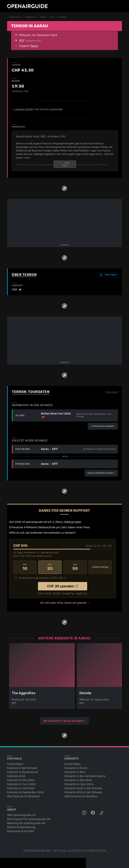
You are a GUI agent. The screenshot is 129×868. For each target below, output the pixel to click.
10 (25, 567)
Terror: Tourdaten (31, 392)
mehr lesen (65, 164)
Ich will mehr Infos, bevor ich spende (63, 602)
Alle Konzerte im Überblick (81, 796)
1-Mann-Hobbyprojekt (67, 522)
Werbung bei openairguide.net (26, 823)
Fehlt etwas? (112, 392)
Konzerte (30, 17)
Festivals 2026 (16, 776)
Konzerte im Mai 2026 (78, 780)
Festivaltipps (15, 764)
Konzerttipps (73, 764)
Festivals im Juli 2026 (21, 788)
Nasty (34, 46)
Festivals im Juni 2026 (21, 784)
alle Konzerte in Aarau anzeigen (63, 721)
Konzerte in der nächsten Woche (85, 776)
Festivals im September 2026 (25, 792)
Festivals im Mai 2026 (21, 780)
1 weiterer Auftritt (23, 109)
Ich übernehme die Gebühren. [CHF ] (41, 578)
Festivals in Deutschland (23, 772)
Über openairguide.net (21, 815)
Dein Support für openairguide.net (29, 819)
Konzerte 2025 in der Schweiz (83, 788)
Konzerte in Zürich (76, 768)
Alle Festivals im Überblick (23, 796)
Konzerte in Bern (75, 772)
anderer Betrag (100, 567)
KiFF (53, 17)
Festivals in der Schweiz (22, 768)
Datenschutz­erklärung (21, 827)
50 (75, 567)
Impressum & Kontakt (20, 831)
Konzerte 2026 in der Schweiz (83, 792)
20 (50, 567)
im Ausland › (103, 426)
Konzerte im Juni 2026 (79, 784)
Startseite (15, 17)
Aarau (43, 17)
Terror (63, 17)
